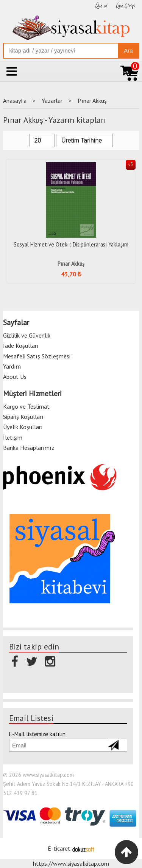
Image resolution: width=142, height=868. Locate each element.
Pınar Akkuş (71, 264)
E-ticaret (59, 848)
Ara (128, 50)
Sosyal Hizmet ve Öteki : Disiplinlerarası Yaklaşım (71, 244)
